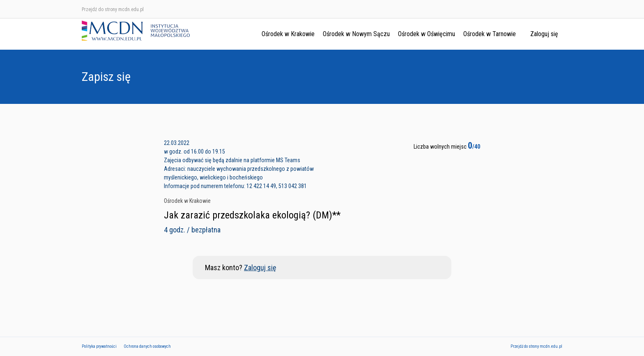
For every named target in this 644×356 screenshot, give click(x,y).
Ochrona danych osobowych (147, 346)
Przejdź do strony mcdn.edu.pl (113, 9)
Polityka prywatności (99, 346)
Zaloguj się (544, 34)
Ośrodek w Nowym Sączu (356, 34)
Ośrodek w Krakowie (288, 34)
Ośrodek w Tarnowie (490, 34)
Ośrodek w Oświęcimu (427, 34)
